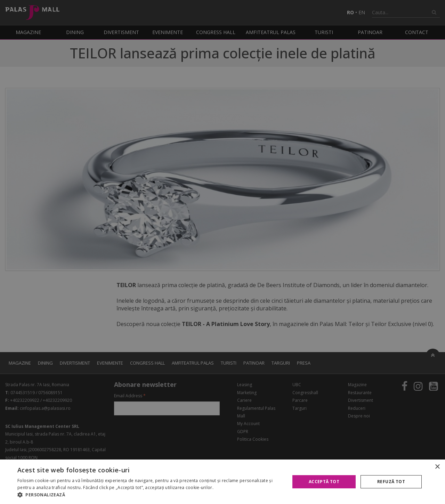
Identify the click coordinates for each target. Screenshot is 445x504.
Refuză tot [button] (391, 482)
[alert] (222, 252)
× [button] (437, 467)
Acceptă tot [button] (324, 482)
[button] (150, 495)
